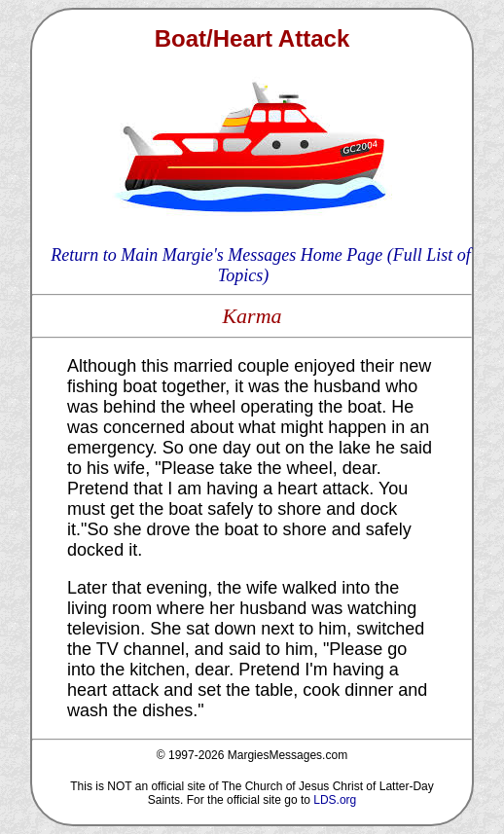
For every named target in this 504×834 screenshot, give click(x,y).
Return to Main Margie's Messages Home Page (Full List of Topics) (261, 265)
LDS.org (335, 800)
